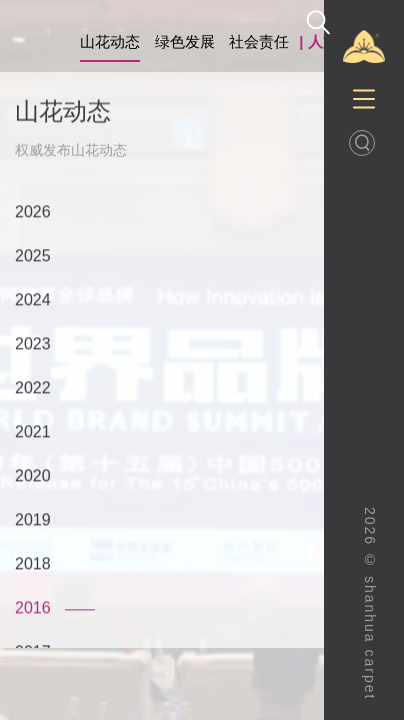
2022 (33, 388)
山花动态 (110, 41)
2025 (33, 256)
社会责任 (259, 41)
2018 (33, 564)
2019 (33, 520)
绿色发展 (185, 41)
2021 (33, 432)
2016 (33, 608)
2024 (33, 300)
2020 (33, 476)
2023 (33, 344)
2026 (33, 212)
